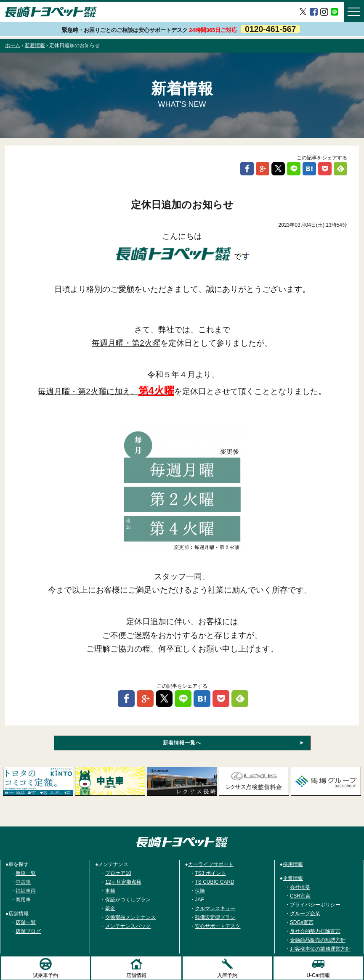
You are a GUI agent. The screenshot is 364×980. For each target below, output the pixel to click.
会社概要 (300, 887)
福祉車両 (26, 891)
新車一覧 (26, 873)
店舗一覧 (26, 922)
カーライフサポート (211, 864)
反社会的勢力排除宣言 (315, 931)
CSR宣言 (300, 896)
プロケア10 (118, 873)
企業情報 (293, 878)
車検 (110, 891)
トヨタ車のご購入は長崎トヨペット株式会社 (182, 842)
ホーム (13, 45)
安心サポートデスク (218, 926)
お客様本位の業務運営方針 (320, 949)
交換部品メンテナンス (130, 917)
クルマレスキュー (215, 908)
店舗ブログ (28, 931)
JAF (199, 900)
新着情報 (35, 45)
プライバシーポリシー (315, 905)
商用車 (23, 900)
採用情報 (293, 864)
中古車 (23, 882)
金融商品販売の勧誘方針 (318, 940)
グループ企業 (305, 914)
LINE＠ (335, 12)
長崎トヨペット (51, 12)
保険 (200, 891)
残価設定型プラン (215, 917)
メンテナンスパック (128, 926)
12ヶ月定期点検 (123, 882)
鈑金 (110, 908)
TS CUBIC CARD (214, 882)
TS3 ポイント (210, 873)
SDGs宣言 (302, 922)
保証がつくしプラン (128, 900)
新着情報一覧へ (182, 743)
